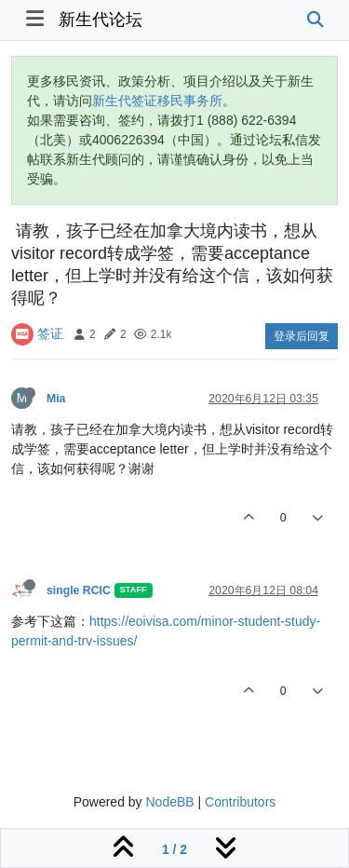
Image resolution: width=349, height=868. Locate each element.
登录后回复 (302, 336)
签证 (50, 333)
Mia (56, 399)
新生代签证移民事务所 (157, 101)
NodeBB (169, 802)
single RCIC (79, 590)
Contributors (240, 802)
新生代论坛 (101, 20)
